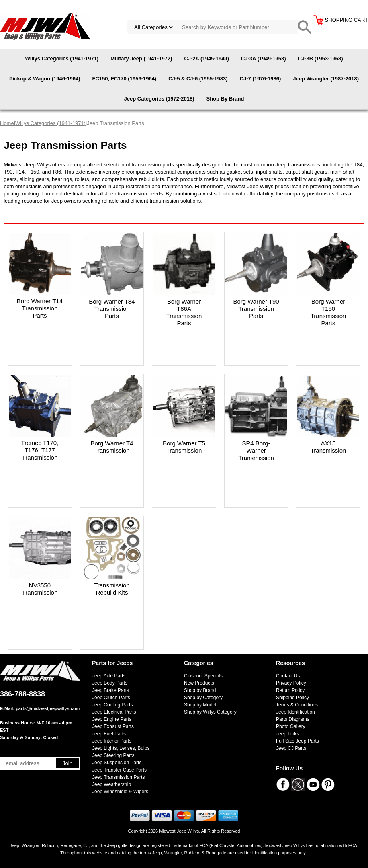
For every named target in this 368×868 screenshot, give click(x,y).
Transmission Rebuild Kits (112, 589)
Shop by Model (200, 705)
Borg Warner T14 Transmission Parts (40, 308)
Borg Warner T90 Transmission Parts (256, 309)
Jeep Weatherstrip (111, 784)
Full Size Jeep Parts (297, 741)
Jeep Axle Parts (109, 676)
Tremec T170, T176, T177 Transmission (40, 450)
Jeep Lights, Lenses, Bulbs (121, 748)
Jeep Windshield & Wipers (120, 792)
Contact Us (288, 676)
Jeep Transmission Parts (118, 777)
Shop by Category (203, 698)
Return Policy (290, 690)
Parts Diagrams (293, 719)
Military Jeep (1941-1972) (141, 58)
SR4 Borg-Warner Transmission (256, 450)
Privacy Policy (291, 683)
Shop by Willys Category (210, 712)
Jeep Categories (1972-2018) (159, 99)
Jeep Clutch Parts (111, 698)
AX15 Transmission (328, 447)
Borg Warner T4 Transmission (112, 447)
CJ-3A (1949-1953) (264, 58)
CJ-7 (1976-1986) (261, 79)
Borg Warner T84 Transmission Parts (112, 309)
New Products (199, 683)
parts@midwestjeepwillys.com (48, 708)
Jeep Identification (295, 712)
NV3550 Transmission (40, 589)
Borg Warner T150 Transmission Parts (328, 312)
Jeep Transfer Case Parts (119, 770)
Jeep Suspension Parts (117, 763)
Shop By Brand (225, 99)
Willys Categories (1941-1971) (62, 58)
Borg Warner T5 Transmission (184, 447)
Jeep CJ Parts (291, 748)
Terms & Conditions (297, 705)
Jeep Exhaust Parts (113, 726)
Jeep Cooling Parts (112, 705)
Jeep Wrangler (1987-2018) (326, 79)
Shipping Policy (292, 698)
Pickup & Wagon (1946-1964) (45, 79)
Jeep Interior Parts (112, 741)
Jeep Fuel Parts (109, 734)
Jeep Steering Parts (113, 755)
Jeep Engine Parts (112, 719)
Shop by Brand (200, 690)
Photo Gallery (291, 726)
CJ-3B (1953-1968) (320, 58)
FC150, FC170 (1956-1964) (124, 79)
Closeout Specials (203, 676)
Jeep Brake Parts (110, 690)
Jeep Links (287, 734)
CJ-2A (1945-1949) (206, 58)
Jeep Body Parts (110, 683)
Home (7, 123)
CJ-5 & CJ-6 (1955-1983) (198, 79)
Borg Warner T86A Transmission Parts (184, 312)
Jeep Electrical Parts (114, 712)
